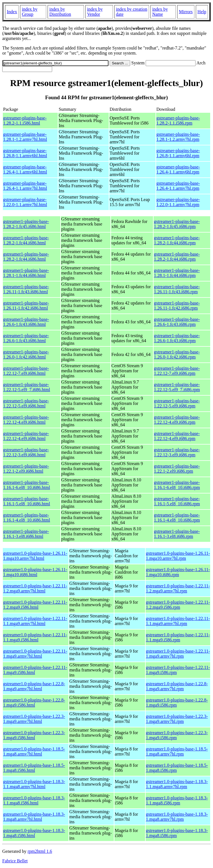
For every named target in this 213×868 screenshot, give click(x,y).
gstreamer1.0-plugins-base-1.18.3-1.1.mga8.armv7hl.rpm (177, 784)
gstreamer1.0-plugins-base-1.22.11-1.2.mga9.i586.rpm (178, 605)
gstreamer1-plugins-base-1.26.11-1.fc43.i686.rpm (177, 289)
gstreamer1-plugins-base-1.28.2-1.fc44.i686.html (26, 240)
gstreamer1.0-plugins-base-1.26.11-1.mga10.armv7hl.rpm (178, 556)
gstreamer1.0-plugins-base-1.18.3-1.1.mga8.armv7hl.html (34, 784)
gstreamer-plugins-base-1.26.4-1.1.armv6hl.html (25, 169)
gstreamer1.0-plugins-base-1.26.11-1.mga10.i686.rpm (178, 572)
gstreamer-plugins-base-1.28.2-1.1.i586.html (25, 120)
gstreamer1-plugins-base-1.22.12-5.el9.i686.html (26, 403)
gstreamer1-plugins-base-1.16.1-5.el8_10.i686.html (27, 501)
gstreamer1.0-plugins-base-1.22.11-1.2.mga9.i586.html (35, 605)
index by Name (160, 12)
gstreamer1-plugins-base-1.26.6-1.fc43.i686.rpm (177, 322)
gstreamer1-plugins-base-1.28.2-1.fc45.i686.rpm (177, 224)
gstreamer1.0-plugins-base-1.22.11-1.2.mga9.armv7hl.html (35, 588)
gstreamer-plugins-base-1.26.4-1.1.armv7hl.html (25, 186)
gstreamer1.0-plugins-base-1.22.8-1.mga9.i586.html (34, 703)
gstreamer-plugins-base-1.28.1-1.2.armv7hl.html (25, 137)
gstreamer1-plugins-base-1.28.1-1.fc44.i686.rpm (177, 273)
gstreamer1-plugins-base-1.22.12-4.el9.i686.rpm (177, 420)
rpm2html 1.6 (40, 851)
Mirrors (186, 12)
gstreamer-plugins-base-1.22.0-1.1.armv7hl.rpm (178, 202)
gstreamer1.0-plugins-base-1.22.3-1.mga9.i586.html (34, 735)
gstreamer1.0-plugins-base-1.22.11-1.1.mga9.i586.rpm (178, 637)
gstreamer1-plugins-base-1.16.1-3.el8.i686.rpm (177, 534)
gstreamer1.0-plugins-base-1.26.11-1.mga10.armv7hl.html (35, 556)
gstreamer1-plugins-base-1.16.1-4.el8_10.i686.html (27, 518)
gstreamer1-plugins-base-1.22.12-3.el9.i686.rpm (177, 452)
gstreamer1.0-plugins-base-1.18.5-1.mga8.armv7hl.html (34, 751)
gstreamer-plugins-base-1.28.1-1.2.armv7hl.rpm (178, 137)
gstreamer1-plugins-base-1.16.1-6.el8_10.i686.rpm (177, 485)
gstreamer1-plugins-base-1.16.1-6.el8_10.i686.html (27, 485)
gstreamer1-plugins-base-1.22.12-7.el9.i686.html (26, 371)
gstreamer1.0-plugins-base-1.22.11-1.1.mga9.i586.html (35, 637)
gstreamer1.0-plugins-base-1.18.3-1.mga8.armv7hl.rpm (177, 817)
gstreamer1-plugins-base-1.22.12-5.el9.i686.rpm (177, 403)
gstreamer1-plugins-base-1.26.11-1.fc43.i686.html (26, 289)
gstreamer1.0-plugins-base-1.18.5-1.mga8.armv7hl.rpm (177, 751)
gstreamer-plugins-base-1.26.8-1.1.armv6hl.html (25, 153)
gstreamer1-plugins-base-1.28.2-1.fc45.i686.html (26, 224)
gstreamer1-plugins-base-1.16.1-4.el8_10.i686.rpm (177, 518)
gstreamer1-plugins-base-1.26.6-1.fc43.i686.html (26, 322)
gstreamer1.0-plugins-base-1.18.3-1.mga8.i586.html (34, 833)
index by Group (30, 12)
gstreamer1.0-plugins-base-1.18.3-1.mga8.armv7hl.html (34, 817)
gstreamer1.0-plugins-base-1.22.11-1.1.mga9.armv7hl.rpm (178, 621)
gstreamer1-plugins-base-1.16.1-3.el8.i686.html (26, 534)
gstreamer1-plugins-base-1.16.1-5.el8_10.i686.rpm (177, 501)
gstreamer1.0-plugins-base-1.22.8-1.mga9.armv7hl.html (34, 686)
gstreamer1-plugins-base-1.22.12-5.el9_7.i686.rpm (177, 387)
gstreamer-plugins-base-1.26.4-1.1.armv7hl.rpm (178, 186)
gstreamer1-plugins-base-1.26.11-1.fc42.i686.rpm (177, 306)
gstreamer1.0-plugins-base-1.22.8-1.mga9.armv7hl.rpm (177, 686)
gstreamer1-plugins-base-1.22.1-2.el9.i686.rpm (177, 469)
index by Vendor (95, 12)
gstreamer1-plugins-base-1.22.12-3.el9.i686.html (26, 452)
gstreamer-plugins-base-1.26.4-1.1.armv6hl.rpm (178, 169)
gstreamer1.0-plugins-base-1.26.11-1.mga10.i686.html (35, 572)
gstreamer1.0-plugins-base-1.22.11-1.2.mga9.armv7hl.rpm (178, 588)
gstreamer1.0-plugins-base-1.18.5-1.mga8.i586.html (34, 768)
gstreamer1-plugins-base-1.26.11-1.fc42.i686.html (26, 306)
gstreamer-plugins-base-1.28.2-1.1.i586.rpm (178, 120)
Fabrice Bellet (15, 861)
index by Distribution (60, 12)
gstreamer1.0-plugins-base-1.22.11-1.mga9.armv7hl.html (35, 654)
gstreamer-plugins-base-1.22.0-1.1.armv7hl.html (25, 202)
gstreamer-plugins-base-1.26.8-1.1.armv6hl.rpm (178, 153)
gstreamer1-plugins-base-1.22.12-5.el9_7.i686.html (27, 387)
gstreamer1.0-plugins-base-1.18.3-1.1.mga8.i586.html (34, 800)
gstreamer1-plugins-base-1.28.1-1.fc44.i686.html (26, 273)
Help (202, 12)
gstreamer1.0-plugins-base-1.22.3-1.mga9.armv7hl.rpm (177, 719)
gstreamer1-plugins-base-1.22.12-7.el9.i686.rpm (177, 371)
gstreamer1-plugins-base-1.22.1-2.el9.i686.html (26, 469)
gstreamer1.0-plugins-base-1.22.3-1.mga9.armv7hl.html (34, 719)
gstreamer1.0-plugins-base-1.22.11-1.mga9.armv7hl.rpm (178, 654)
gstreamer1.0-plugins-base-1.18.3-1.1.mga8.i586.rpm (177, 800)
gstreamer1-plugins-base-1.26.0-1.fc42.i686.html (26, 354)
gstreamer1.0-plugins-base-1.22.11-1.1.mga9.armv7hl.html (35, 621)
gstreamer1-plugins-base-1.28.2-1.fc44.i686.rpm (177, 240)
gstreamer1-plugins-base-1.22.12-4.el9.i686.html (26, 420)
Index (12, 12)
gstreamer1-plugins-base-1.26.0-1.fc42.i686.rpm (177, 354)
